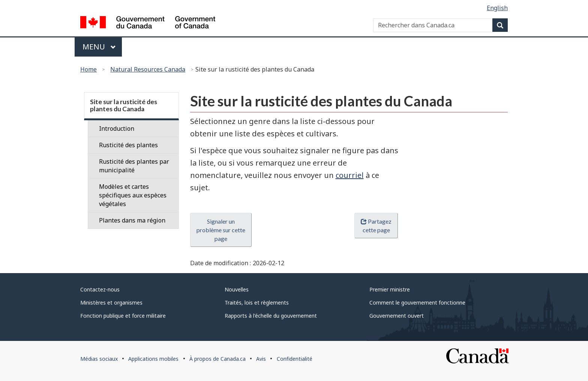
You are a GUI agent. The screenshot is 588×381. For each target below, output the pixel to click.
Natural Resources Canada (148, 69)
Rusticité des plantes (128, 145)
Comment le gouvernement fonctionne (417, 303)
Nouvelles (237, 289)
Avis (261, 359)
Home (88, 69)
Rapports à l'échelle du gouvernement (271, 316)
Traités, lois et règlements (257, 303)
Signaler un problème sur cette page (221, 230)
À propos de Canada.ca (217, 359)
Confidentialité (295, 359)
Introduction (117, 128)
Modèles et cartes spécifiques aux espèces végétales (133, 195)
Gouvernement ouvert (397, 316)
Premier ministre (390, 289)
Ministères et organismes (111, 303)
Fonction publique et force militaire (123, 316)
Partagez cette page (376, 226)
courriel (350, 175)
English (497, 8)
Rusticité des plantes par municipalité (134, 166)
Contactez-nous (100, 289)
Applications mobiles (153, 359)
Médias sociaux (99, 359)
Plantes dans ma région (132, 220)
